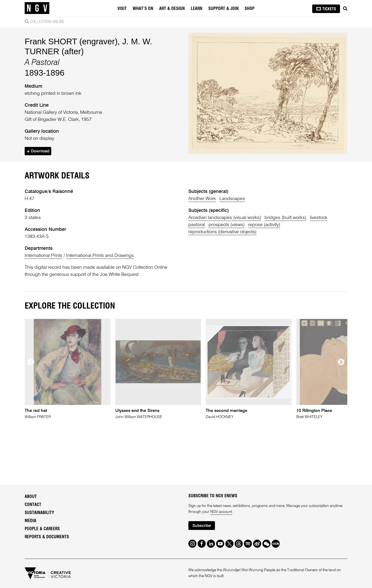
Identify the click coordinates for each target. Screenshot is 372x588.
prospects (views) (227, 225)
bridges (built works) (285, 218)
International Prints (44, 256)
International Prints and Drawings (100, 256)
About (31, 497)
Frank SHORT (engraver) (71, 41)
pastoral (197, 225)
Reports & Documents (47, 537)
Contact (33, 505)
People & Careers (42, 529)
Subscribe (202, 526)
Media (30, 521)
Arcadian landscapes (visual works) (225, 218)
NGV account (221, 512)
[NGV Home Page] (37, 8)
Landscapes (232, 199)
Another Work (202, 199)
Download (38, 151)
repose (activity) (264, 225)
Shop (250, 9)
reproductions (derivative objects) (222, 232)
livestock (319, 218)
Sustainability (39, 513)
